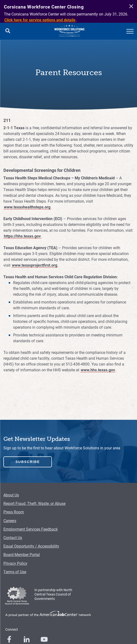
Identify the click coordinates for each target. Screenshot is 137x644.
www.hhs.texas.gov (98, 370)
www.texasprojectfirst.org (35, 265)
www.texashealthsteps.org (27, 207)
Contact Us (13, 537)
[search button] (8, 31)
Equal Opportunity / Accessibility (31, 546)
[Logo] (69, 31)
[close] (130, 7)
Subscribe (28, 462)
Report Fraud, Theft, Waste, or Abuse (34, 503)
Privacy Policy (15, 563)
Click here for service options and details (40, 20)
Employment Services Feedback (31, 529)
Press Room (14, 512)
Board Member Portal (22, 554)
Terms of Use (15, 572)
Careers (10, 521)
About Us (11, 495)
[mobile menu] (130, 31)
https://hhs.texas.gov (22, 236)
